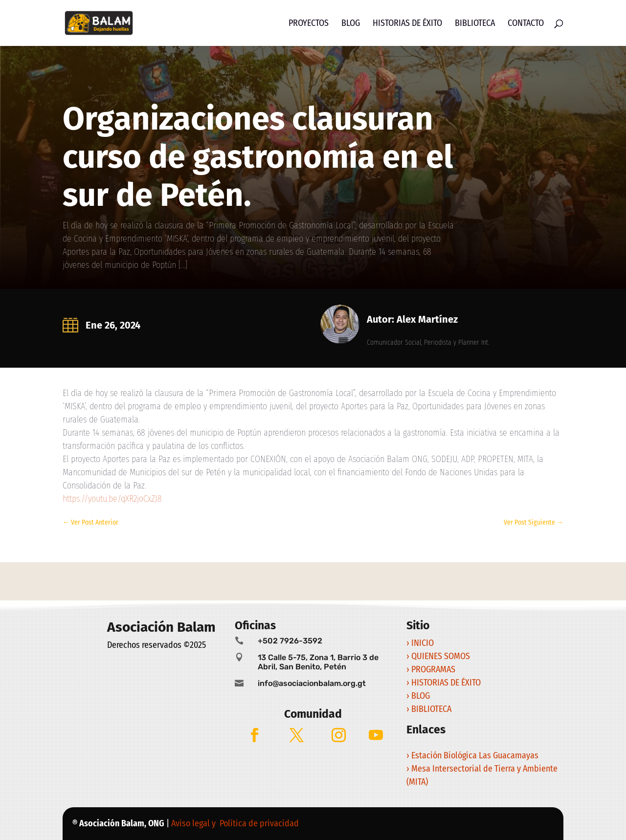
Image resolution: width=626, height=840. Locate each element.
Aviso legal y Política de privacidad (236, 823)
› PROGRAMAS (432, 669)
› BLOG (419, 696)
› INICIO (421, 643)
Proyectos (309, 24)
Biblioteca (475, 24)
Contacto (526, 24)
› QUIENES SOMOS (438, 656)
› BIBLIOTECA (429, 709)
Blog (351, 24)
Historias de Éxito (407, 24)
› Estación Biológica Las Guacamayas (473, 755)
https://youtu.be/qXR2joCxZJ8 (112, 499)
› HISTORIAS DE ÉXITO (445, 683)
